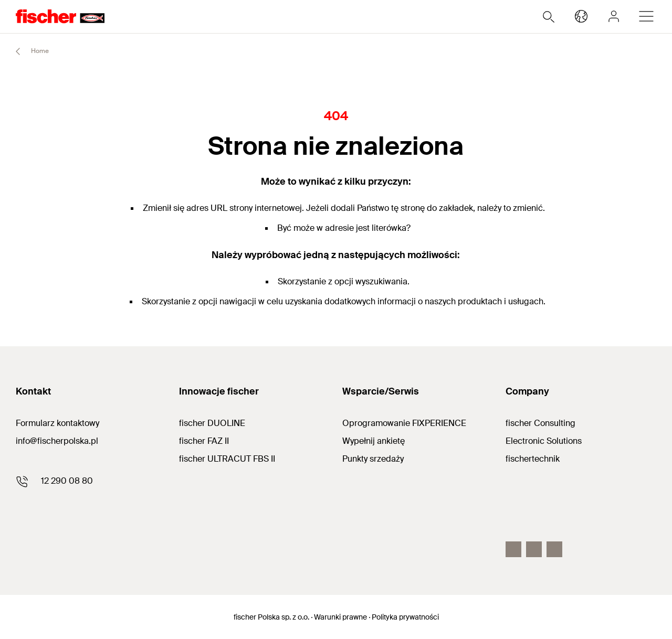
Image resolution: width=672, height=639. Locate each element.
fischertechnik (533, 459)
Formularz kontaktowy (57, 423)
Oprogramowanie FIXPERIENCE (404, 423)
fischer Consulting (540, 423)
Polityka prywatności (405, 617)
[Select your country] (581, 16)
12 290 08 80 (67, 481)
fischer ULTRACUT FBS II (227, 459)
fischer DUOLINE (212, 423)
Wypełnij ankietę (374, 441)
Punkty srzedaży (373, 459)
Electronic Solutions (544, 441)
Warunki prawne (340, 617)
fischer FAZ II (204, 441)
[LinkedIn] (554, 549)
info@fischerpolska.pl (57, 441)
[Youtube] (534, 549)
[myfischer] (614, 16)
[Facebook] (513, 549)
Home (28, 51)
